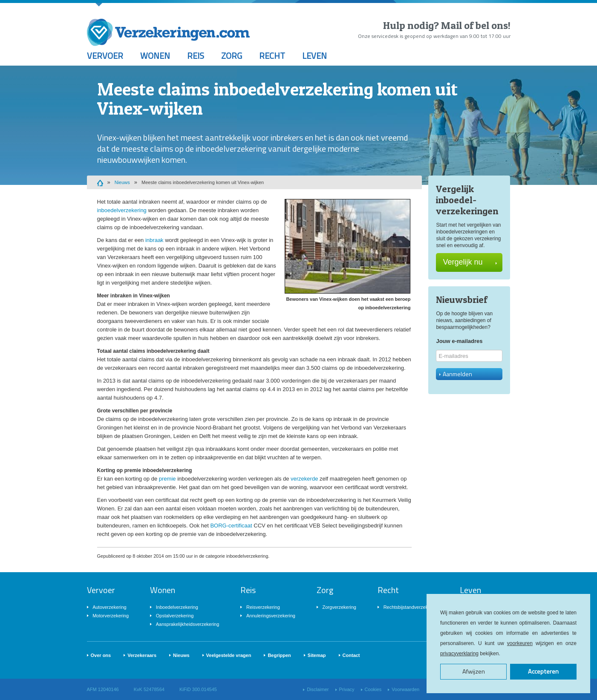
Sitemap (317, 655)
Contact (351, 655)
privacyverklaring (459, 654)
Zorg (232, 56)
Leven (314, 56)
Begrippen (279, 655)
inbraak (154, 240)
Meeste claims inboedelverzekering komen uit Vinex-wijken (203, 182)
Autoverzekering (110, 607)
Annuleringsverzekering (271, 616)
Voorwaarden (405, 689)
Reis (196, 56)
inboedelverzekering (122, 210)
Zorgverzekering (339, 607)
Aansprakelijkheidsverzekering (188, 624)
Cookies (373, 689)
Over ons (101, 655)
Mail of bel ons (474, 25)
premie (167, 479)
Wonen (155, 56)
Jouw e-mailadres (459, 341)
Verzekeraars (142, 655)
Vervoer (105, 56)
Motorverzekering (111, 616)
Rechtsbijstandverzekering (411, 607)
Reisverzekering (263, 607)
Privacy (347, 689)
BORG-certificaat (231, 526)
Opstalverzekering (175, 616)
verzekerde (304, 479)
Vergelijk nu (470, 262)
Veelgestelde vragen (229, 655)
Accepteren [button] (543, 671)
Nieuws (122, 182)
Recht (272, 56)
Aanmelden (456, 374)
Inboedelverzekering (177, 607)
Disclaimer (318, 689)
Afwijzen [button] (474, 671)
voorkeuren (520, 643)
